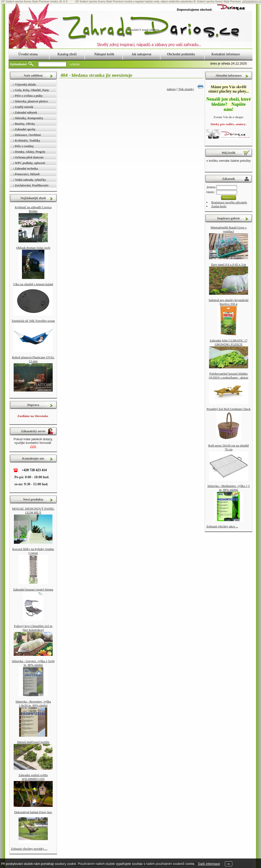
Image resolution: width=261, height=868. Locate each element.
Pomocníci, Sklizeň (27, 174)
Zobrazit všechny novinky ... (29, 849)
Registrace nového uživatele (229, 202)
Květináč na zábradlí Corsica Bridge (33, 209)
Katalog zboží (67, 54)
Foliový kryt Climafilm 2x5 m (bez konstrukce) (33, 628)
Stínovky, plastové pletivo (31, 101)
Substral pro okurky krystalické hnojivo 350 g (229, 302)
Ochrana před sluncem (29, 157)
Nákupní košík (104, 54)
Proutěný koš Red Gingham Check (229, 409)
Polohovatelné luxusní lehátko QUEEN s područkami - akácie (229, 376)
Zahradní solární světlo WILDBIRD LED (33, 777)
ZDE (33, 446)
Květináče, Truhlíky (28, 140)
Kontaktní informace (226, 54)
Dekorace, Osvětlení (28, 135)
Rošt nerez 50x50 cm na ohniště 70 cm (229, 447)
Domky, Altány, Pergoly (30, 152)
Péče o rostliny (24, 146)
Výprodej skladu (25, 84)
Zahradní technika (26, 168)
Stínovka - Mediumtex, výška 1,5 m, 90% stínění (228, 488)
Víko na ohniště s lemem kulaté (33, 284)
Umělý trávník (24, 107)
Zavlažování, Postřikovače (32, 185)
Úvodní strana (28, 54)
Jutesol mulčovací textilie (33, 742)
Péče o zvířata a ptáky (29, 96)
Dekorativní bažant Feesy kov (33, 812)
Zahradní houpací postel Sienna (33, 589)
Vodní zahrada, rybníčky (30, 180)
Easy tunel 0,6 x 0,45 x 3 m (229, 264)
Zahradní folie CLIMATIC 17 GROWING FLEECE (229, 342)
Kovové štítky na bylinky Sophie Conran (33, 551)
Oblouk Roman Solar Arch (33, 248)
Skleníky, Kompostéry (29, 118)
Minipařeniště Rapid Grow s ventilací (229, 229)
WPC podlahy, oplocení (30, 163)
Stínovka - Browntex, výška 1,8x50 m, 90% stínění (33, 703)
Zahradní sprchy (25, 129)
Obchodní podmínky (181, 54)
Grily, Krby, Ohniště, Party (32, 90)
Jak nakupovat (141, 54)
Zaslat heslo (219, 206)
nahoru (171, 89)
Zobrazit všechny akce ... (222, 526)
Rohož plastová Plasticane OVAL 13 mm (33, 359)
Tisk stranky (186, 89)
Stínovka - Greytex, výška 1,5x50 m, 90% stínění (33, 663)
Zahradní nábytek (26, 112)
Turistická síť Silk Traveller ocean (33, 321)
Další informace (209, 864)
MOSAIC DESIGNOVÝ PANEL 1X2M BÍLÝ (33, 510)
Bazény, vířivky (25, 124)
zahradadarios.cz (252, 1)
